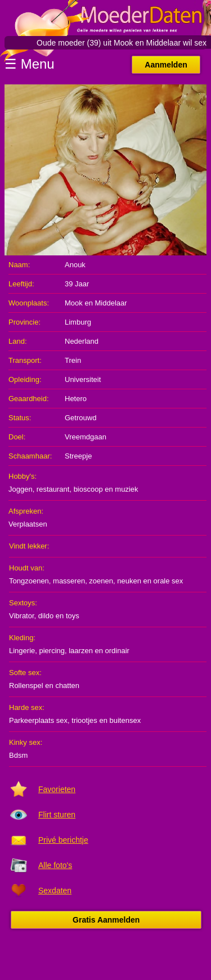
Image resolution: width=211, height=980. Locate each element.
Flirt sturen (57, 815)
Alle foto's (55, 865)
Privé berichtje (63, 840)
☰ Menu (30, 64)
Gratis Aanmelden (106, 920)
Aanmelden (166, 65)
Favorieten (57, 789)
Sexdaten (55, 891)
